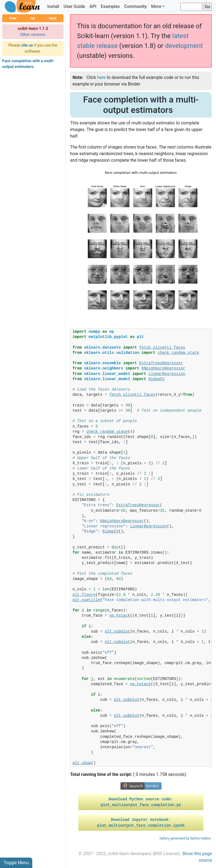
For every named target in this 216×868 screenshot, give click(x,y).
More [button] (156, 6)
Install (53, 6)
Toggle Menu (16, 863)
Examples (110, 6)
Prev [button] (13, 18)
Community (135, 6)
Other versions (33, 35)
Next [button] (53, 18)
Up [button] (33, 18)
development (184, 46)
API (93, 6)
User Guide (74, 6)
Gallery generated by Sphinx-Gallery (185, 838)
